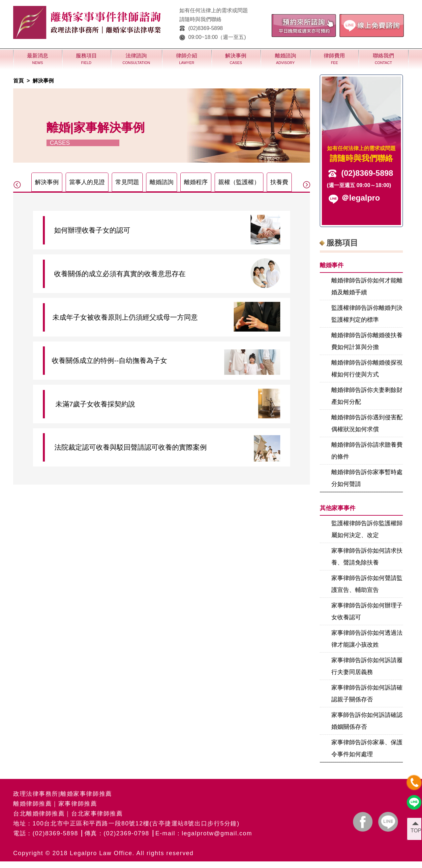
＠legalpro (361, 198)
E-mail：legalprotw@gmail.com (204, 833)
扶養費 (279, 182)
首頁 (18, 81)
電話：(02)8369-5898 (46, 833)
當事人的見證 (87, 182)
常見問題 (127, 182)
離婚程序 (196, 182)
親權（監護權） (239, 182)
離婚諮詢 (162, 182)
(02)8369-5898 (201, 28)
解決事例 (43, 81)
